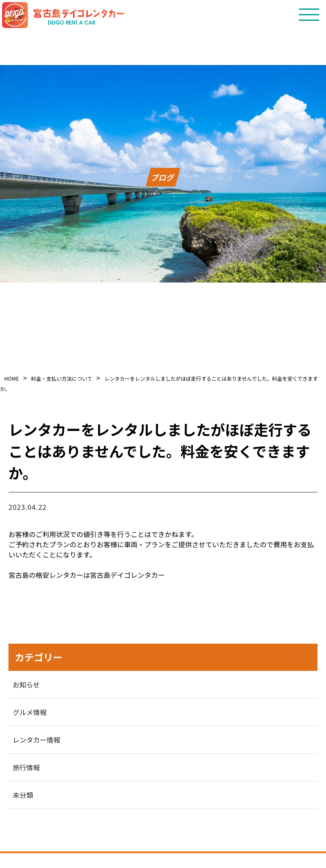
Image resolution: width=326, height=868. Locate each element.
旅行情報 (26, 767)
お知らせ (26, 684)
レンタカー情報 (37, 740)
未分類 (23, 795)
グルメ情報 (30, 712)
